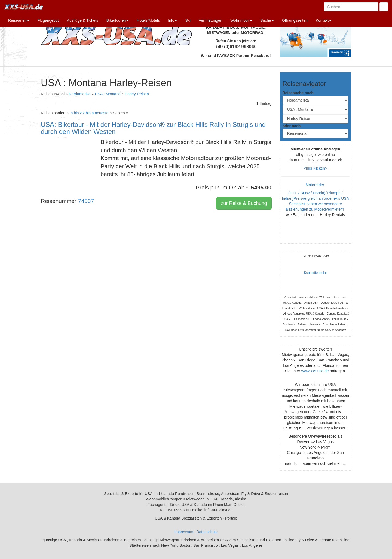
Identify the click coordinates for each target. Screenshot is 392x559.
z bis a (88, 113)
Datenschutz (207, 532)
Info (172, 20)
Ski (188, 20)
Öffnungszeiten (295, 20)
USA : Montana (108, 94)
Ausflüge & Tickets (83, 20)
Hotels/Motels (148, 20)
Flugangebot (48, 20)
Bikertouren (118, 20)
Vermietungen (210, 20)
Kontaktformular (316, 273)
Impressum (184, 532)
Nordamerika (80, 94)
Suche (267, 20)
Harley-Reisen (137, 94)
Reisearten (19, 20)
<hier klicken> (316, 168)
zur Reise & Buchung (244, 203)
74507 (86, 201)
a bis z (76, 113)
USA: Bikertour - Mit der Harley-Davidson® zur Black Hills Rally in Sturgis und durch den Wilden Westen (153, 128)
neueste (102, 113)
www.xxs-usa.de (315, 371)
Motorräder (316, 185)
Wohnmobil (241, 20)
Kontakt (324, 20)
